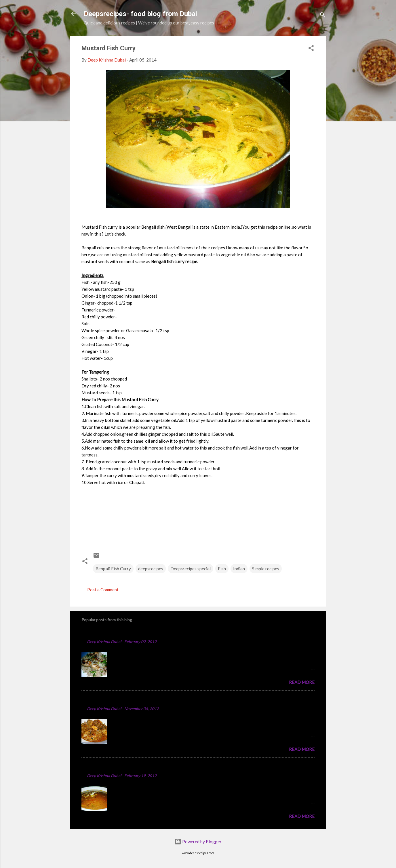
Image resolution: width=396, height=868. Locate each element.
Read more (302, 682)
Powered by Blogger (198, 842)
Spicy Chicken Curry (105, 700)
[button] (311, 49)
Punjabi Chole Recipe (106, 767)
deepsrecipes (151, 569)
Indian (239, 569)
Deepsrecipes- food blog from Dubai (140, 14)
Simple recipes (266, 569)
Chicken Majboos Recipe (111, 633)
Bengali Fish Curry (113, 569)
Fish (222, 569)
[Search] (323, 16)
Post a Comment (103, 590)
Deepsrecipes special (191, 569)
